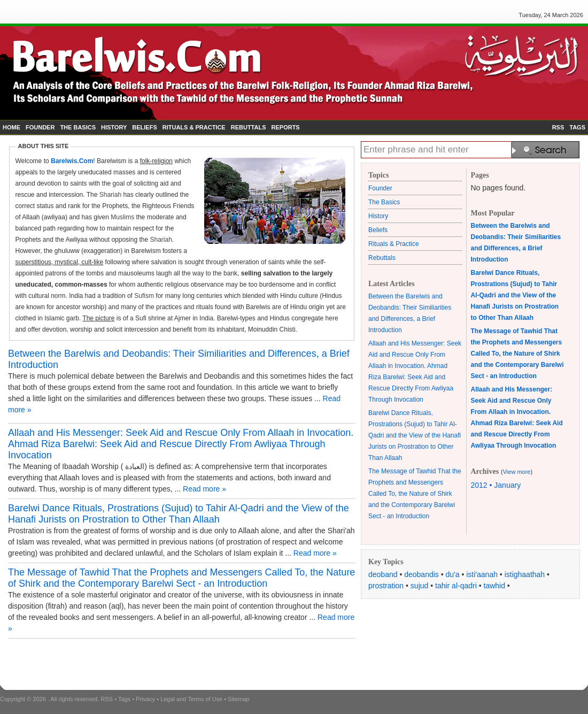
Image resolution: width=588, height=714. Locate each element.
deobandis (421, 574)
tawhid (494, 586)
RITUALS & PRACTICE (194, 127)
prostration (386, 586)
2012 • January (496, 485)
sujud (419, 586)
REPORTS (286, 127)
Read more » (204, 489)
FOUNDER (40, 127)
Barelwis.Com (72, 161)
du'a (453, 574)
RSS (558, 127)
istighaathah (525, 574)
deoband (383, 574)
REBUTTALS (249, 127)
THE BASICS (78, 127)
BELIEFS (144, 127)
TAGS (577, 127)
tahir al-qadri (456, 586)
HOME (11, 127)
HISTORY (114, 127)
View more (517, 472)
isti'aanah (482, 574)
